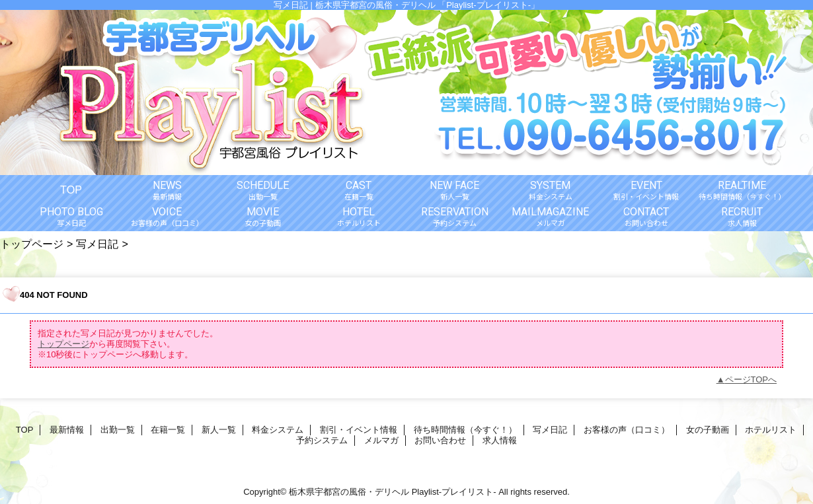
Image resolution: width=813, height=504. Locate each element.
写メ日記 (97, 244)
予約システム (322, 440)
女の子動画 (708, 430)
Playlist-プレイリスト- (454, 492)
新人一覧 (219, 430)
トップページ (32, 244)
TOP (71, 190)
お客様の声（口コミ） (627, 430)
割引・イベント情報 (359, 430)
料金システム (278, 430)
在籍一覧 (168, 430)
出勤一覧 (118, 430)
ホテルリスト (771, 430)
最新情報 (67, 430)
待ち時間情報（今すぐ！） (465, 430)
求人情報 (500, 440)
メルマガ (381, 440)
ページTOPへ (751, 379)
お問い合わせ (440, 440)
